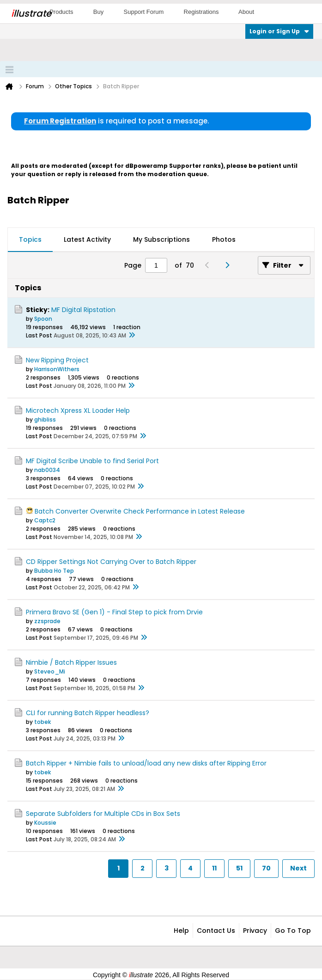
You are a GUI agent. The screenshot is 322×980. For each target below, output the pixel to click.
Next (298, 868)
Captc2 (45, 520)
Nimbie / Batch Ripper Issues (71, 662)
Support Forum (144, 12)
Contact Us (216, 931)
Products (61, 12)
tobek (43, 722)
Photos (224, 239)
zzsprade (47, 621)
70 (266, 868)
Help (181, 931)
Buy (98, 12)
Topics (30, 239)
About (246, 12)
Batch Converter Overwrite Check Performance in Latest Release (140, 511)
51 (239, 868)
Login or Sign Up (279, 31)
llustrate (31, 13)
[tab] (30, 240)
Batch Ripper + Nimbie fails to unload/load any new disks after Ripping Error (146, 763)
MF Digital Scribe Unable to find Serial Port (92, 461)
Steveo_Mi (50, 671)
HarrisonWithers (57, 369)
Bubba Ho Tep (54, 571)
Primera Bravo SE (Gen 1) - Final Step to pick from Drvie (114, 612)
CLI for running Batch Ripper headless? (88, 713)
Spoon (43, 319)
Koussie (45, 823)
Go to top (293, 931)
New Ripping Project (57, 360)
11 (214, 868)
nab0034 (47, 470)
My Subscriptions (161, 239)
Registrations (201, 12)
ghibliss (45, 420)
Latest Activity (87, 239)
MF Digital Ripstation (83, 310)
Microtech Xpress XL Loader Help (78, 410)
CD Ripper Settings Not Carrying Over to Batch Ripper (111, 562)
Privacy (255, 931)
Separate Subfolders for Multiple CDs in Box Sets (103, 814)
